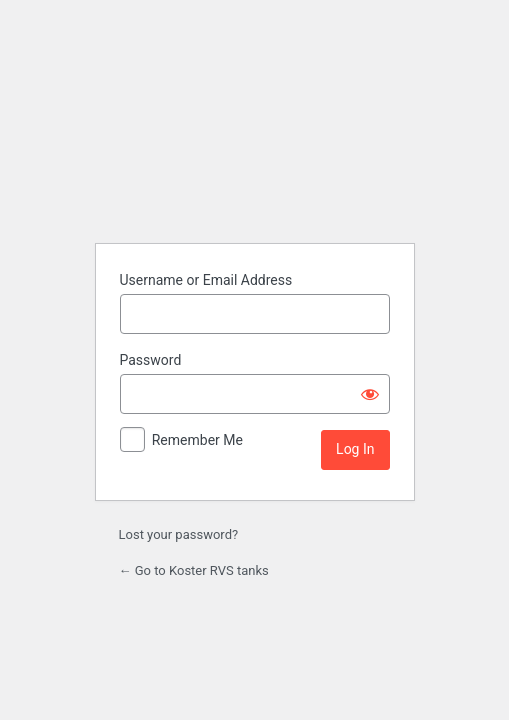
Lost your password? (179, 534)
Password (151, 360)
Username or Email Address (206, 280)
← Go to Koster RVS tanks (194, 570)
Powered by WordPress (255, 184)
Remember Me (197, 440)
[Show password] (370, 394)
